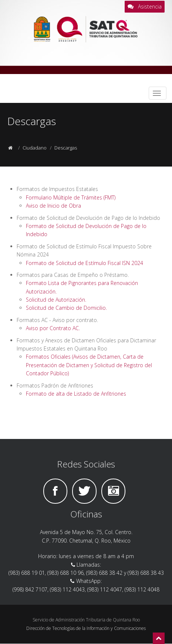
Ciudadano (35, 148)
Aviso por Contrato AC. (53, 328)
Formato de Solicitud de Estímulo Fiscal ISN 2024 (85, 263)
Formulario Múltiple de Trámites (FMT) (71, 197)
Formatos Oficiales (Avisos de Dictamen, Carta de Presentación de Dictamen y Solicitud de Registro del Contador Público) (89, 365)
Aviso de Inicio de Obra (53, 206)
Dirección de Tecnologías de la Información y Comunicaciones (86, 628)
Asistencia (145, 7)
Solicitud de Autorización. (56, 300)
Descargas (66, 148)
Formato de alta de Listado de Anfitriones (76, 394)
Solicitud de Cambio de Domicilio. (66, 308)
